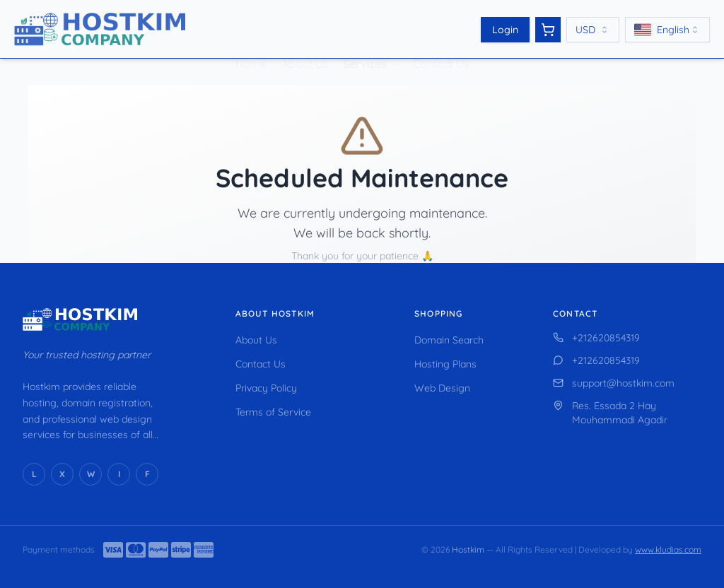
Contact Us (441, 45)
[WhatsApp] (90, 474)
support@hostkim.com (614, 383)
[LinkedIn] (34, 474)
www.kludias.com (668, 549)
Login (505, 30)
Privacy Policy (266, 388)
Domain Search (449, 340)
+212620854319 (596, 338)
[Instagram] (119, 474)
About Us (305, 45)
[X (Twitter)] (62, 474)
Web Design (442, 388)
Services (365, 45)
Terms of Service (273, 412)
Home (251, 45)
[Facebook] (147, 474)
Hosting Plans (445, 364)
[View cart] (548, 30)
